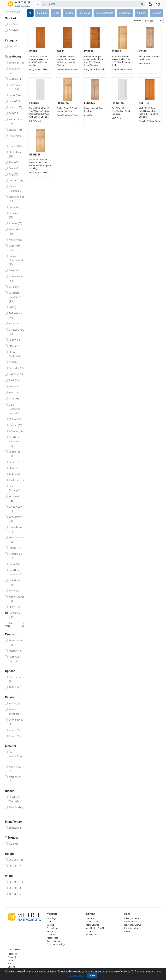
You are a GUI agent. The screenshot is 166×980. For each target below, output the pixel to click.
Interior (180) (15, 107)
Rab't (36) (14, 324)
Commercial (125, 13)
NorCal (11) (15, 24)
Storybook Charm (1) (14, 799)
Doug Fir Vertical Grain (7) (16, 756)
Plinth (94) (14, 162)
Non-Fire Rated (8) (16, 679)
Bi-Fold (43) (15, 287)
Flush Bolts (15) (15, 499)
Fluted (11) (14, 607)
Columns (156, 13)
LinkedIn (12, 967)
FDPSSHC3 (118, 103)
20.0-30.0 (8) (15, 888)
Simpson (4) (15, 828)
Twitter (11, 960)
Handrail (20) (15, 425)
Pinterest (12, 957)
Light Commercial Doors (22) (15, 409)
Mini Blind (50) (16, 240)
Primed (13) (15, 548)
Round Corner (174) (16, 122)
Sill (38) (12, 307)
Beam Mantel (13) (16, 556)
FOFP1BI (144, 103)
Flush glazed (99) (15, 154)
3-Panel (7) (14, 703)
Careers (128, 931)
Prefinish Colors (93, 935)
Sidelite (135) (15, 130)
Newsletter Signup (133, 925)
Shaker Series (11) (16, 643)
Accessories (52, 938)
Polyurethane (53, 928)
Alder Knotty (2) (15, 779)
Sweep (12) (14, 564)
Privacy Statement (133, 918)
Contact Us (91, 931)
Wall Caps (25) (16, 374)
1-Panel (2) (14, 736)
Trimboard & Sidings (56, 944)
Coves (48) (14, 270)
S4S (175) (14, 113)
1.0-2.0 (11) (15, 844)
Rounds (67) (15, 207)
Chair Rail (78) (16, 181)
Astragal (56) (15, 223)
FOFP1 (33, 51)
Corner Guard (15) (16, 509)
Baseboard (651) (14, 71)
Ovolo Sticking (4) (16, 722)
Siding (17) (14, 462)
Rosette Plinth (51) (16, 232)
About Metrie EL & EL (95, 928)
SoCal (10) (14, 30)
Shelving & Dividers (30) (15, 354)
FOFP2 (61, 51)
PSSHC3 (34, 103)
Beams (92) (15, 168)
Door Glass (84, 13)
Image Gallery (92, 922)
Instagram (12, 970)
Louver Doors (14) (16, 529)
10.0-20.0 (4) (15, 894)
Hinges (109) (15, 146)
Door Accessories (104, 13)
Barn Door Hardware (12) (16, 572)
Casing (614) (15, 79)
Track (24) (14, 380)
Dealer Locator (92, 925)
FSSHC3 (116, 51)
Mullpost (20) (15, 419)
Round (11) (14, 591)
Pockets (69, 13)
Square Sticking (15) (15, 488)
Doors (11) (14, 46)
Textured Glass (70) (16, 199)
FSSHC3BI (35, 155)
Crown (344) (15, 95)
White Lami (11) (15, 582)
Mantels (50, 925)
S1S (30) (13, 362)
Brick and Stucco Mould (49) (16, 260)
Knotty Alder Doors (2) (15, 659)
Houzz (10, 964)
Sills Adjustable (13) (16, 540)
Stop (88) (13, 174)
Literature (90, 918)
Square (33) (15, 340)
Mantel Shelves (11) (16, 599)
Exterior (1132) (16, 63)
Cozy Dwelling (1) (16, 809)
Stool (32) (14, 346)
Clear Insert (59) (15, 215)
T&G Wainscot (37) (16, 315)
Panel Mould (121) (15, 138)
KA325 (143, 51)
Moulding (42, 13)
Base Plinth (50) (15, 248)
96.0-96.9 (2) (15, 866)
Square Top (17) (15, 454)
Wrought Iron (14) (16, 519)
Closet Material (53, 941)
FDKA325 (89, 103)
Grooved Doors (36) (16, 332)
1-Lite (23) (14, 398)
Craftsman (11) (14, 615)
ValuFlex (142, 13)
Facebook (12, 954)
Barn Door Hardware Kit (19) (16, 441)
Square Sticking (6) (14, 712)
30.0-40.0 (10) (16, 882)
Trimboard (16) (16, 480)
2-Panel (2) (14, 730)
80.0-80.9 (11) (16, 860)
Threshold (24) (16, 387)
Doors (56, 13)
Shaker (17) (15, 468)
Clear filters (13, 12)
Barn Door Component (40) (15, 297)
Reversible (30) (16, 368)
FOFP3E (89, 51)
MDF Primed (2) (15, 769)
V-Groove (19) (16, 431)
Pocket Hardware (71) (16, 189)
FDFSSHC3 (63, 103)
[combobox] (93, 4)
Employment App (132, 928)
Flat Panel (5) (15, 651)
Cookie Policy (130, 922)
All (30, 13)
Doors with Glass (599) (15, 87)
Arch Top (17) (16, 474)
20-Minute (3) (16, 687)
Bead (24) (14, 393)
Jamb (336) (15, 101)
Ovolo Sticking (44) (16, 279)
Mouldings (51, 918)
